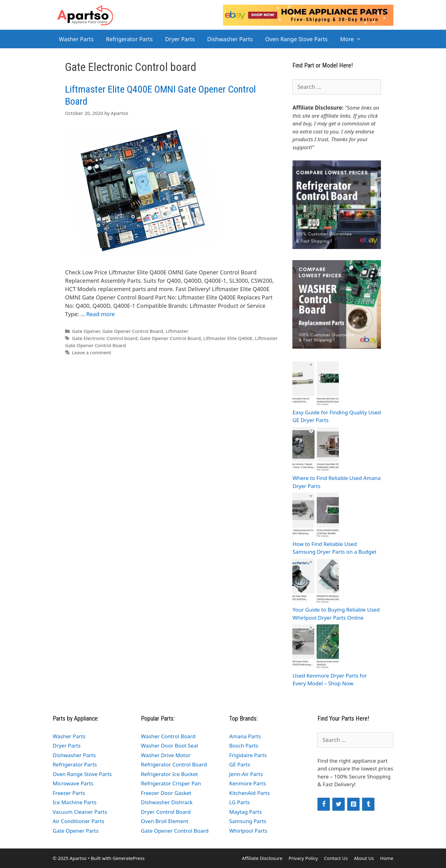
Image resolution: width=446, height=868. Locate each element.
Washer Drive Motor (166, 755)
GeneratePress (128, 858)
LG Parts (240, 802)
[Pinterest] (353, 804)
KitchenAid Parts (249, 793)
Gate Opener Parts (76, 831)
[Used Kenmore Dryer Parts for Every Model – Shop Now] (316, 647)
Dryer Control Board (166, 812)
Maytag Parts (245, 812)
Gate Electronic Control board (105, 338)
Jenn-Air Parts (246, 774)
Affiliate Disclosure (262, 858)
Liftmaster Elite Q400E (228, 338)
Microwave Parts (73, 783)
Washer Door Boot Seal (169, 746)
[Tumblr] (368, 804)
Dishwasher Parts (230, 39)
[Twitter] (339, 804)
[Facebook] (324, 804)
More (354, 39)
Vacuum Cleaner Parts (80, 812)
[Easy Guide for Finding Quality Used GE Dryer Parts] (316, 384)
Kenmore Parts (248, 783)
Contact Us (336, 858)
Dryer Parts (180, 39)
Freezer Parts (69, 793)
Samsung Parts (248, 821)
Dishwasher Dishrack (167, 802)
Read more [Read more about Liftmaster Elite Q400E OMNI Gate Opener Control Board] (100, 314)
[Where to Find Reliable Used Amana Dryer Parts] (316, 450)
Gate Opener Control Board (133, 331)
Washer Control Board (168, 736)
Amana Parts (245, 736)
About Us (364, 858)
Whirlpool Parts (248, 831)
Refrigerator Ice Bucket (169, 774)
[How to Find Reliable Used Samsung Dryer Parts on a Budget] (316, 516)
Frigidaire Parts (248, 755)
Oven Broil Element (165, 821)
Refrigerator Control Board (174, 764)
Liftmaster (177, 331)
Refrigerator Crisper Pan (171, 783)
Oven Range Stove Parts (296, 39)
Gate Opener (86, 331)
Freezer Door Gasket (166, 793)
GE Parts (240, 764)
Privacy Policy (303, 858)
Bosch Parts (244, 746)
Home (387, 858)
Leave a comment (92, 352)
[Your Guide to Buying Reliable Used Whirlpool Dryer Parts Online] (316, 582)
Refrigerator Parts (129, 39)
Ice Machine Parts (75, 802)
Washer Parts (76, 39)
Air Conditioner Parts (79, 821)
